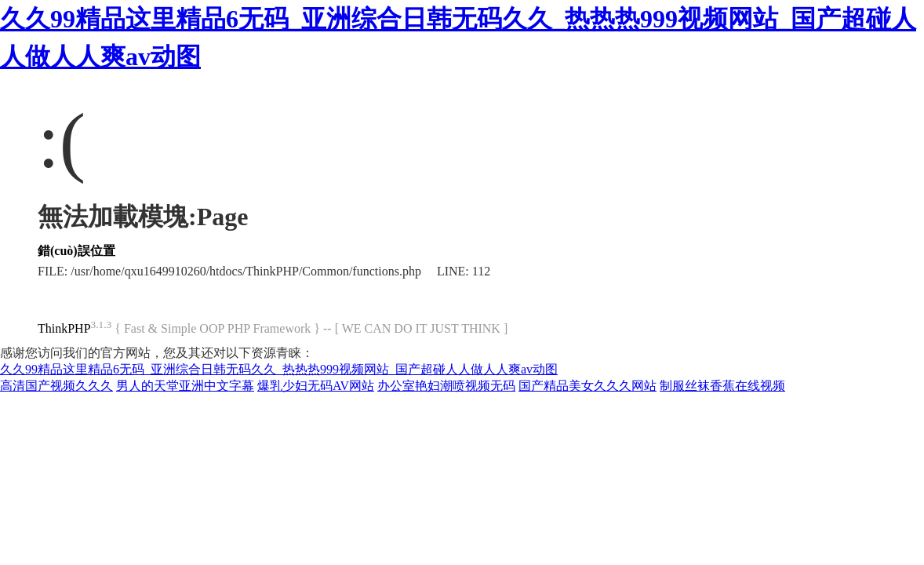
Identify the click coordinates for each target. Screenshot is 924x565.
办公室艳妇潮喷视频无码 (446, 386)
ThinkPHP (64, 328)
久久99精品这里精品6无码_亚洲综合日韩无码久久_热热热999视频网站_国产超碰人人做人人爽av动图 (279, 369)
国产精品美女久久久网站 (588, 386)
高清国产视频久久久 (56, 386)
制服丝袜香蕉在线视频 (722, 386)
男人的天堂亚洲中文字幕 (185, 386)
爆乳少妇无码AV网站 (316, 386)
